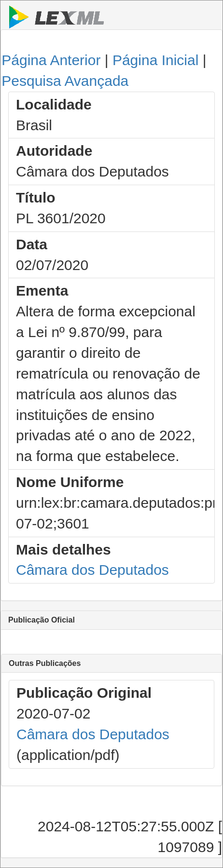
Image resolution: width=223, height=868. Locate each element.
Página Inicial (155, 60)
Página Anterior (51, 60)
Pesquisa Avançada (65, 81)
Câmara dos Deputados (92, 570)
